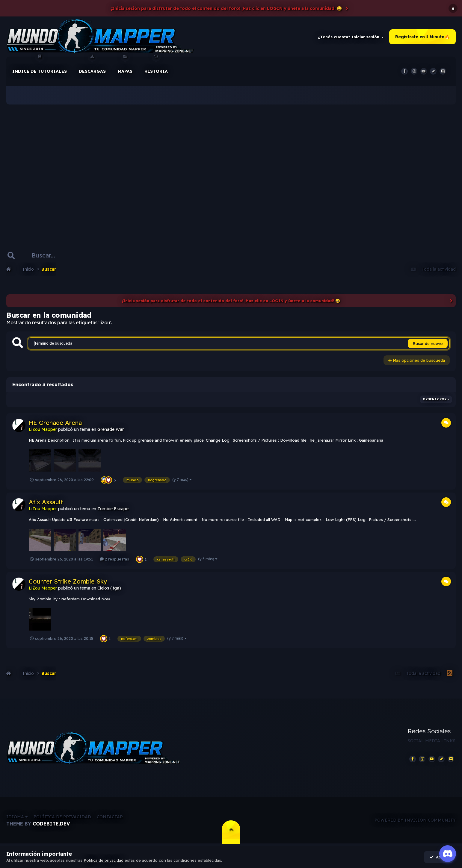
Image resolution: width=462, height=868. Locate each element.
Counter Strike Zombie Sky (68, 582)
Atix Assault (46, 502)
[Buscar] (46, 256)
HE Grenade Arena (55, 423)
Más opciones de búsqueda (417, 361)
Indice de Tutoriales (40, 66)
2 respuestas (114, 560)
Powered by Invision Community (415, 821)
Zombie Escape (113, 509)
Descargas (92, 66)
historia (156, 66)
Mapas (125, 66)
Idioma (17, 817)
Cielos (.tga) (109, 589)
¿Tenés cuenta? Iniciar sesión (351, 37)
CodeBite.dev (51, 824)
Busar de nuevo (428, 344)
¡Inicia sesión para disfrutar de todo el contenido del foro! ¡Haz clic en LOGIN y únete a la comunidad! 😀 (226, 8)
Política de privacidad (62, 817)
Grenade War (111, 430)
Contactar (110, 817)
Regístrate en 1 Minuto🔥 (422, 37)
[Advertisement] (231, 168)
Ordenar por (436, 400)
